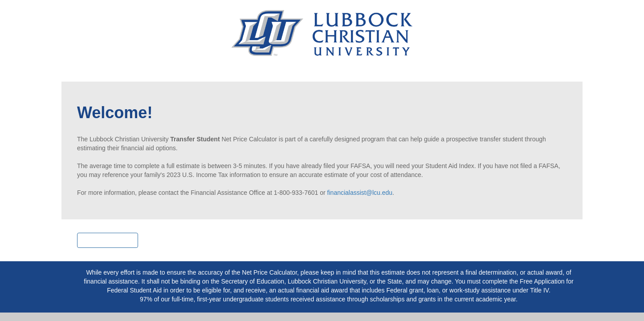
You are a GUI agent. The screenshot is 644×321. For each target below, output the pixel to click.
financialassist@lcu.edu (360, 193)
